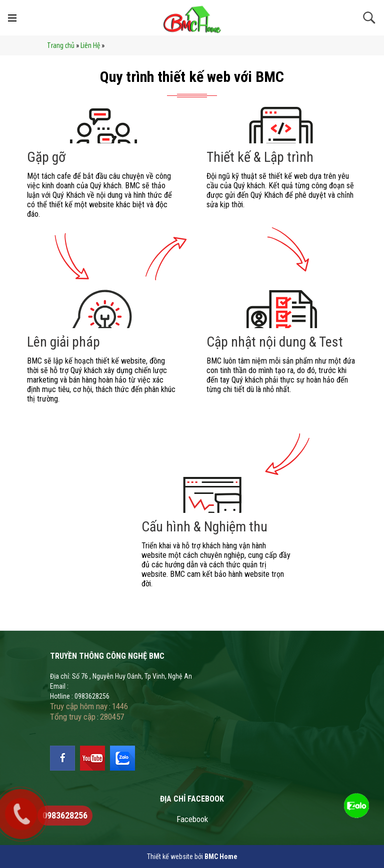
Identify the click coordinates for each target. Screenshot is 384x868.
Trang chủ (61, 45)
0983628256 (65, 815)
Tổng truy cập (73, 717)
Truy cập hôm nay (79, 706)
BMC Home (221, 857)
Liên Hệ (90, 45)
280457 (112, 717)
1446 (120, 706)
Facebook (192, 819)
